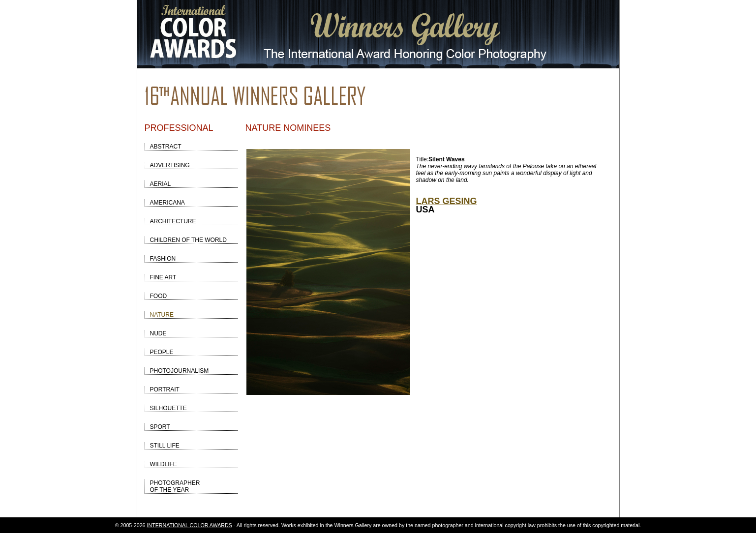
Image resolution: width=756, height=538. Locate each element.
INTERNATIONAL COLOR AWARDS (190, 525)
